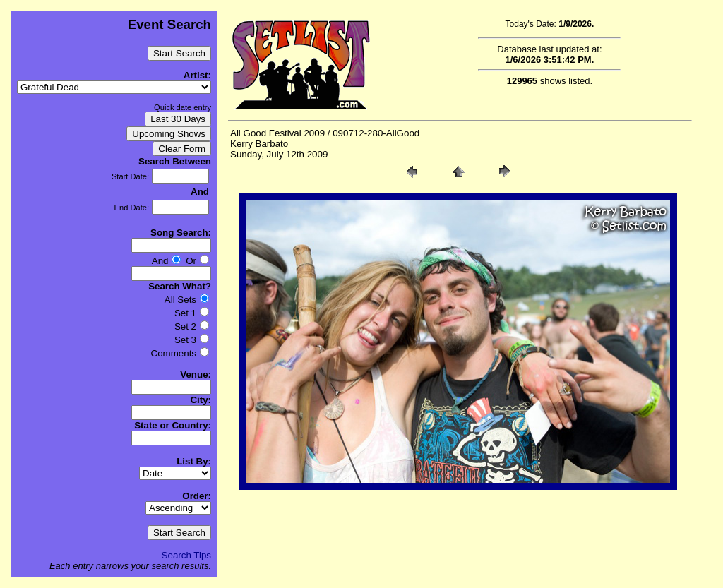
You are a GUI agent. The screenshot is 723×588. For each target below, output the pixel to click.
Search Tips (186, 555)
